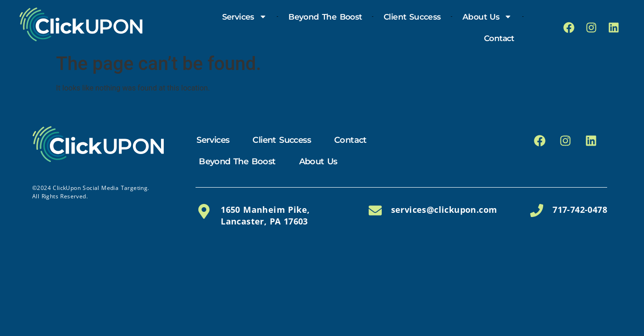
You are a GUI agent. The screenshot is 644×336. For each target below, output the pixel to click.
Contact (499, 38)
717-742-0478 (580, 210)
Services (245, 17)
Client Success (412, 17)
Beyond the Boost (325, 17)
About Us (487, 17)
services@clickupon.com (444, 210)
